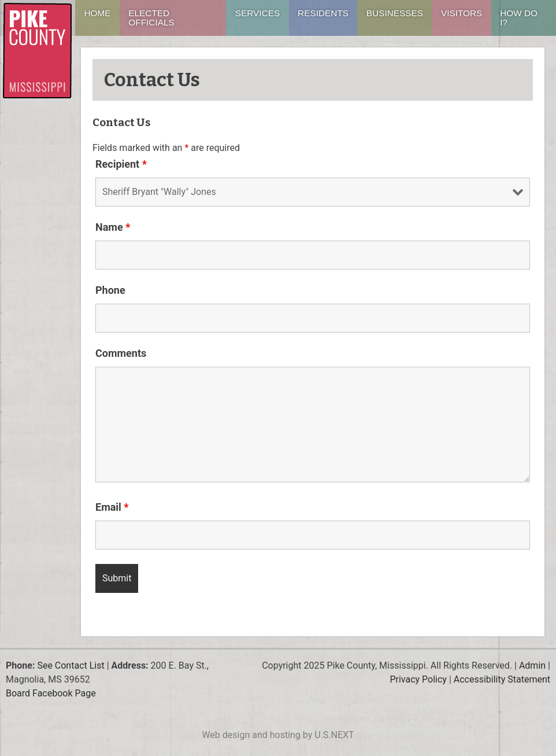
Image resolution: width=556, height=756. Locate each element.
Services (257, 13)
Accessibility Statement (502, 679)
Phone (110, 290)
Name (113, 227)
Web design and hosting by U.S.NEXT (278, 735)
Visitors (462, 13)
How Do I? (519, 17)
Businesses (395, 13)
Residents (323, 13)
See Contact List (71, 665)
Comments (121, 353)
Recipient (121, 164)
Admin (532, 665)
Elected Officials (151, 17)
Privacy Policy (418, 679)
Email (112, 507)
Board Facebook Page (51, 693)
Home (97, 13)
